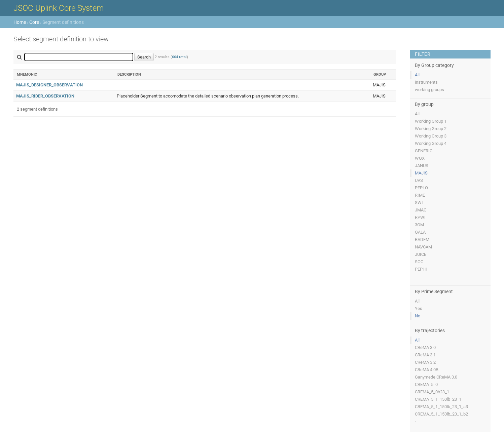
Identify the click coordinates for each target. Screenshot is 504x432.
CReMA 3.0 (425, 347)
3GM (419, 225)
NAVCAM (423, 247)
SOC (419, 262)
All (417, 75)
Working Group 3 (431, 136)
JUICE (421, 254)
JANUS (422, 166)
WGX (420, 158)
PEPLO (421, 188)
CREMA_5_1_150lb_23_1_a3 (441, 407)
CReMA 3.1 (425, 355)
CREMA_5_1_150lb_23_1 (438, 399)
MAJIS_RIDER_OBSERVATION (45, 96)
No (418, 316)
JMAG (421, 210)
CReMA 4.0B (427, 370)
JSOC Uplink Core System (59, 8)
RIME (420, 195)
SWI (419, 203)
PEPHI (421, 269)
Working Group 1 (431, 121)
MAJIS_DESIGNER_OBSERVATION (49, 85)
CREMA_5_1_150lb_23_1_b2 (441, 414)
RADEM (422, 240)
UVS (419, 180)
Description (129, 74)
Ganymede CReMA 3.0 (436, 377)
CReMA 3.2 (425, 362)
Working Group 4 (431, 143)
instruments (426, 82)
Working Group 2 (431, 129)
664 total (179, 57)
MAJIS (421, 173)
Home (20, 22)
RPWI (420, 217)
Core (34, 22)
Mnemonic (27, 74)
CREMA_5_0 (426, 384)
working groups (429, 90)
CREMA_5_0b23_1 (432, 392)
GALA (420, 232)
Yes (419, 308)
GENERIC (424, 151)
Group (380, 74)
